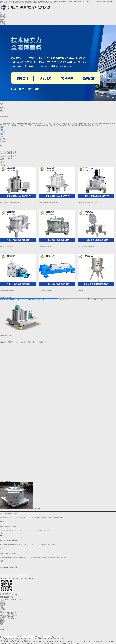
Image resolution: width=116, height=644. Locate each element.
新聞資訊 (3, 22)
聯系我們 (3, 24)
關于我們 (3, 18)
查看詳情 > (3, 138)
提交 (53, 637)
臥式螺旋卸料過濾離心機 (7, 157)
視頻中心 (3, 21)
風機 (1, 164)
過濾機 (2, 160)
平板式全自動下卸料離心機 (8, 152)
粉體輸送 (3, 161)
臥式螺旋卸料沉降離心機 (7, 158)
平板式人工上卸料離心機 (7, 154)
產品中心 (3, 19)
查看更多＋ (3, 166)
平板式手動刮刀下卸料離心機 (9, 155)
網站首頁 (3, 16)
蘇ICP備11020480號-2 (44, 639)
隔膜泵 (2, 163)
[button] (57, 100)
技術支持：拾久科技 (57, 639)
